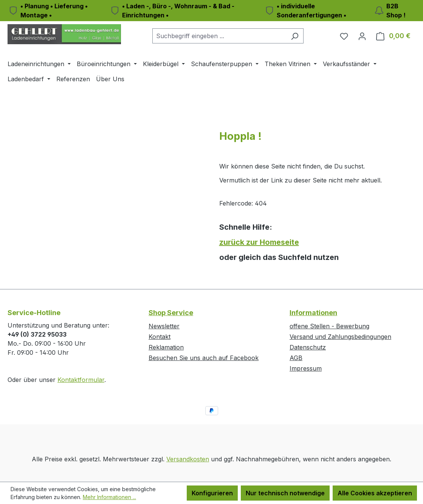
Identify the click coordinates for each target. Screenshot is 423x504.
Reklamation (166, 347)
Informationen (313, 313)
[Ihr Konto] (362, 36)
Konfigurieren (212, 493)
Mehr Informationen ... (109, 497)
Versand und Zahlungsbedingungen (340, 337)
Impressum (306, 368)
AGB (296, 358)
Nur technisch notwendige (285, 493)
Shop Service (171, 313)
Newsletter (164, 326)
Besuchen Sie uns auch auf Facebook (204, 358)
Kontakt (160, 337)
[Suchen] (295, 36)
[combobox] (219, 36)
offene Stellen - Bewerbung (329, 326)
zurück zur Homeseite (259, 242)
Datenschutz (308, 347)
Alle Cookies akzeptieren (375, 493)
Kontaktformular (81, 380)
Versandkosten (188, 459)
